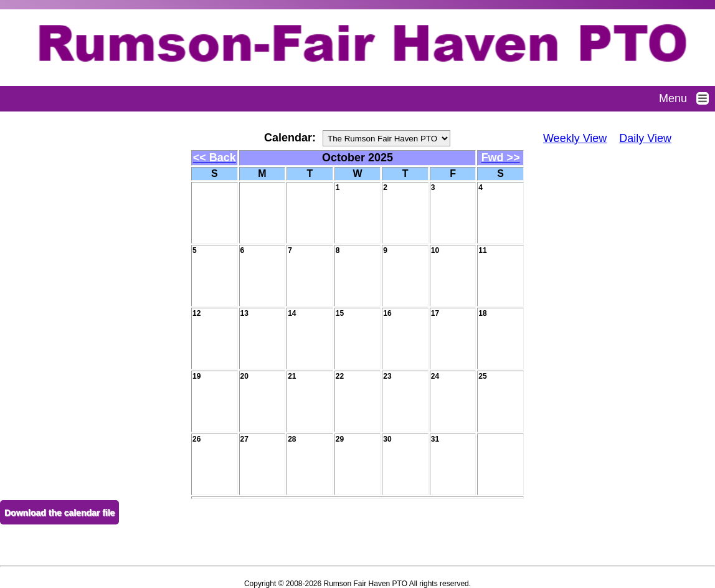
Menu (687, 98)
